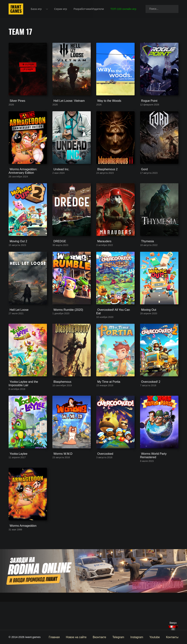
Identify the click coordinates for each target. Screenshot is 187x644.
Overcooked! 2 (149, 401)
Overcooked (104, 477)
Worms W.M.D (61, 477)
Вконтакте (102, 637)
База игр (37, 9)
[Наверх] (173, 628)
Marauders (103, 255)
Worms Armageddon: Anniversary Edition (21, 180)
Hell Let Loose (17, 328)
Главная (58, 637)
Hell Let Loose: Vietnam (67, 106)
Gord (143, 179)
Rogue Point (148, 106)
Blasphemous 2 (106, 179)
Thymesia (146, 255)
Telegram (120, 637)
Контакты (172, 637)
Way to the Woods (107, 106)
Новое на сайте (79, 637)
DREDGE (58, 255)
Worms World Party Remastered (152, 479)
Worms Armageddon (21, 554)
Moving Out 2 (17, 255)
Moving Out (147, 328)
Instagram (138, 637)
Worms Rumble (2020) (66, 328)
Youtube (155, 637)
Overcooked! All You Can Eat (114, 328)
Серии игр (61, 9)
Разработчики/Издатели (89, 9)
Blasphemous (61, 401)
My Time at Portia (107, 401)
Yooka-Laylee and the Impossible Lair (22, 403)
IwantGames (16, 9)
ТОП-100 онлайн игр (124, 9)
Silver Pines (16, 106)
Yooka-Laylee (17, 477)
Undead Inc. (60, 179)
